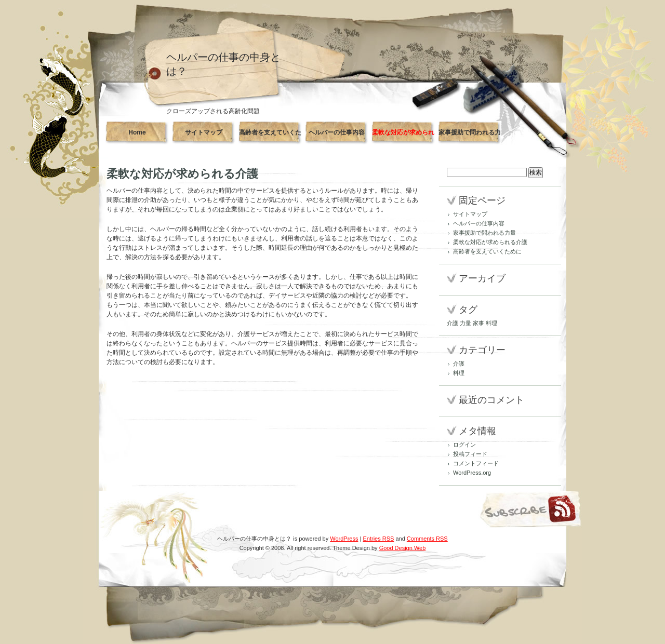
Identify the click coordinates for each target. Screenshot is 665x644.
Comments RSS (427, 539)
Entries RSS (378, 539)
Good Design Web (403, 548)
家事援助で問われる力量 (470, 137)
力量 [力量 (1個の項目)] (465, 323)
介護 (459, 364)
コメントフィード (476, 463)
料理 (459, 373)
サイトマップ (204, 132)
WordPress (344, 539)
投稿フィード (470, 454)
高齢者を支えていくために (270, 137)
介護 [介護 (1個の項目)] (453, 323)
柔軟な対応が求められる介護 (403, 137)
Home (137, 132)
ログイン (464, 445)
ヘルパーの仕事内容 (337, 132)
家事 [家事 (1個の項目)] (478, 323)
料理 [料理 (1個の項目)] (491, 323)
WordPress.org (472, 473)
